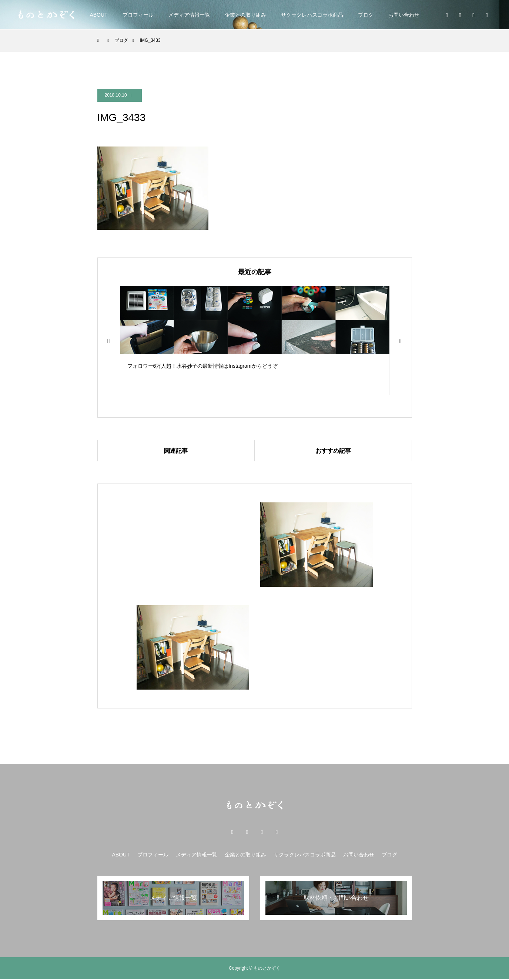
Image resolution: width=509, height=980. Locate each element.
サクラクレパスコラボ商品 (312, 15)
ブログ (366, 15)
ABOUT (98, 15)
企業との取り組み (245, 15)
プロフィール (138, 15)
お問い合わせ (404, 15)
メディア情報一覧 (189, 15)
